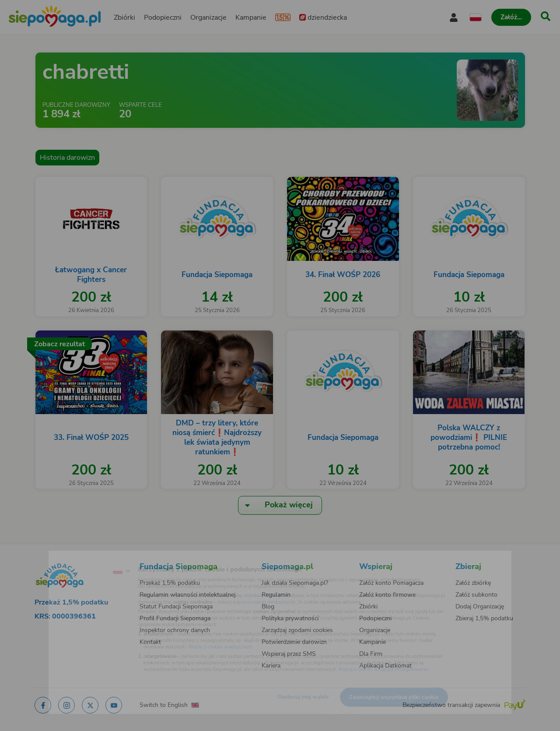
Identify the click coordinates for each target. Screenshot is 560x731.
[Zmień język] (88, 558)
